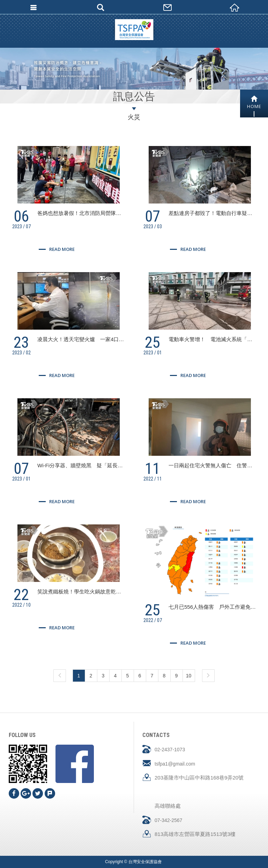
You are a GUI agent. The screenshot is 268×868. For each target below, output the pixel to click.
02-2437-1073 (170, 750)
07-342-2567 (168, 820)
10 (189, 676)
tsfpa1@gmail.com (175, 764)
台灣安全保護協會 (134, 30)
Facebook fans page (75, 764)
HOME (254, 102)
